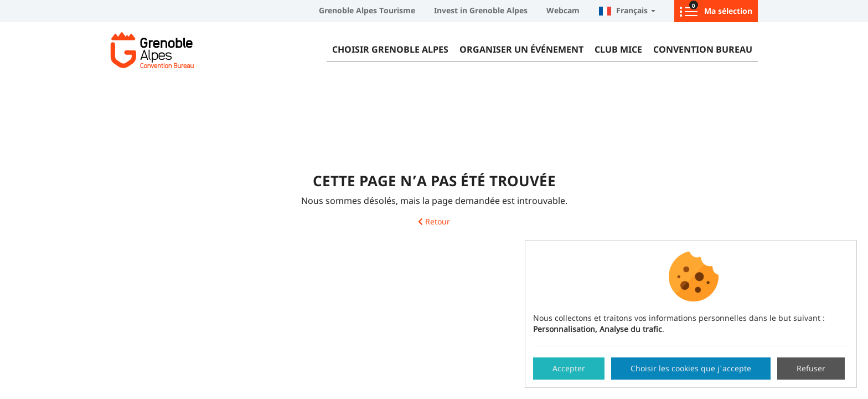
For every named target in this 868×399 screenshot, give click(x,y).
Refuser (811, 368)
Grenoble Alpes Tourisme (367, 10)
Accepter (569, 368)
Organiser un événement (521, 49)
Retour (434, 222)
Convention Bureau (703, 49)
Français (627, 10)
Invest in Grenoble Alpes (481, 10)
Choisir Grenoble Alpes (390, 49)
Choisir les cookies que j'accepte (691, 368)
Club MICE (618, 49)
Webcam (563, 10)
